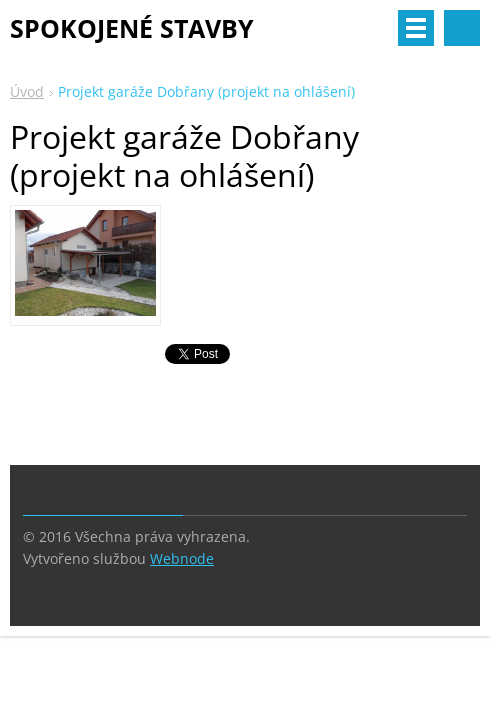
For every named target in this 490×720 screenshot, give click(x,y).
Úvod (27, 91)
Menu (416, 28)
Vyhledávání (462, 28)
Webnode (182, 558)
